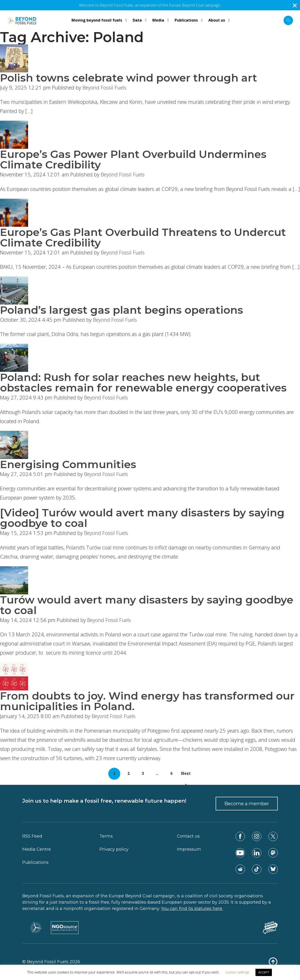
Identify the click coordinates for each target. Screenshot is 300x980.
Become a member (247, 804)
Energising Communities (68, 464)
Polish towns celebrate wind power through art (129, 78)
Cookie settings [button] (237, 972)
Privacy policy (114, 849)
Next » (186, 775)
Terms (106, 836)
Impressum (189, 849)
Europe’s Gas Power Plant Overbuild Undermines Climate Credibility (133, 159)
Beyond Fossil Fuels (104, 87)
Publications (35, 862)
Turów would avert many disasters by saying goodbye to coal (147, 605)
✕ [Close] (295, 5)
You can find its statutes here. (192, 909)
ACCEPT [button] (264, 972)
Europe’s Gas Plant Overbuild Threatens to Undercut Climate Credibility (143, 237)
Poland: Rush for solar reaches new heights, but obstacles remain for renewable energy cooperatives (143, 382)
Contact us (188, 836)
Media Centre (37, 849)
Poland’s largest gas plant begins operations (122, 310)
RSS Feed (32, 836)
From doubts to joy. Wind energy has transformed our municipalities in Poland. (147, 701)
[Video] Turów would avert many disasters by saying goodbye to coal (142, 518)
